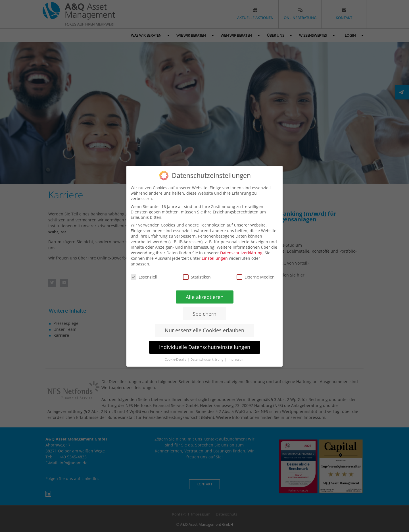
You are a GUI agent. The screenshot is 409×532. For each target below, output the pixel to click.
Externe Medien (256, 277)
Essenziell (144, 277)
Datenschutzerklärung (241, 253)
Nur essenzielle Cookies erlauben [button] (204, 330)
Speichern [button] (204, 313)
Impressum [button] (236, 359)
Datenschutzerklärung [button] (207, 359)
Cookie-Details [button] (176, 359)
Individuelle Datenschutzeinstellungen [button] (204, 347)
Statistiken (197, 277)
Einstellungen (215, 258)
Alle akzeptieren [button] (204, 297)
